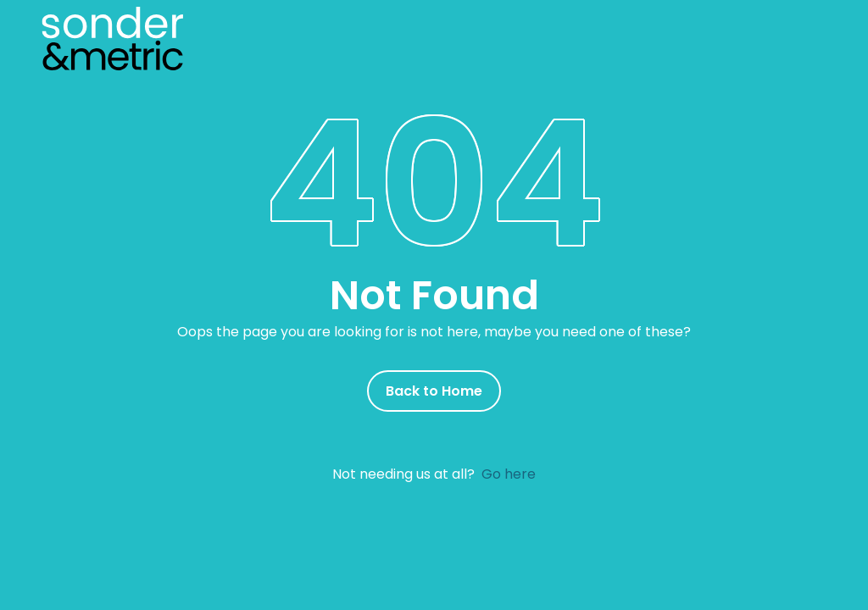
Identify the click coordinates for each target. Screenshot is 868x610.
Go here (509, 474)
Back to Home (434, 391)
